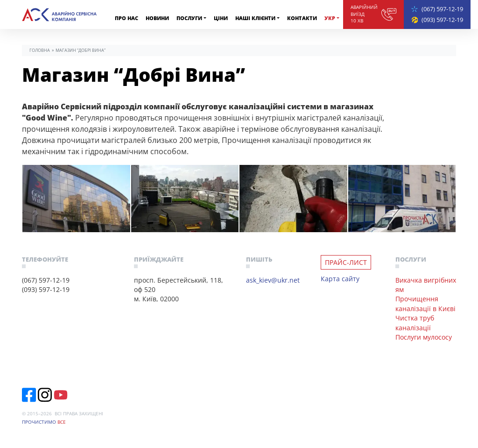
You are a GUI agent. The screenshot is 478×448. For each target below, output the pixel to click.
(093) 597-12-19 (442, 20)
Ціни (221, 18)
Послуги (189, 18)
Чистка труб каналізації (415, 323)
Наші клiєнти (255, 18)
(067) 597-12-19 (442, 9)
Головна (40, 50)
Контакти (302, 18)
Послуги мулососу (424, 337)
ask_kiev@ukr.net (273, 280)
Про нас (127, 18)
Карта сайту (340, 279)
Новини (157, 18)
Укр (330, 18)
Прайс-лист (346, 262)
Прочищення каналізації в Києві (425, 303)
